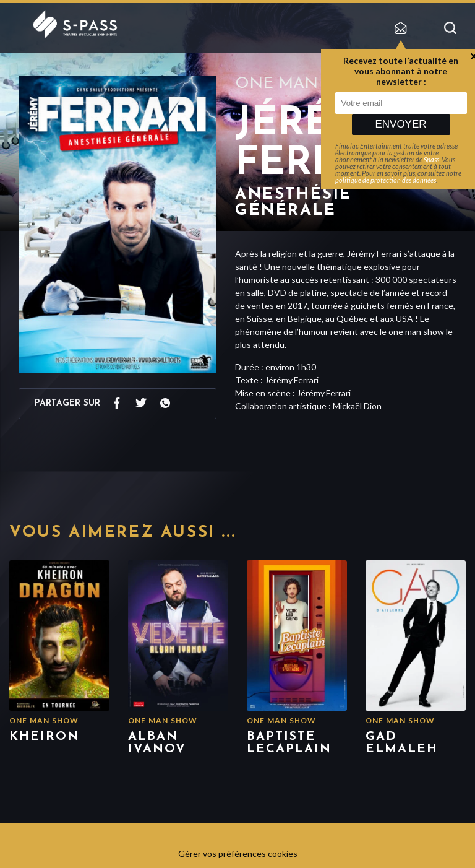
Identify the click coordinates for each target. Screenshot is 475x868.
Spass (431, 159)
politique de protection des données (386, 180)
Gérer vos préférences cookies (238, 853)
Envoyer (400, 124)
